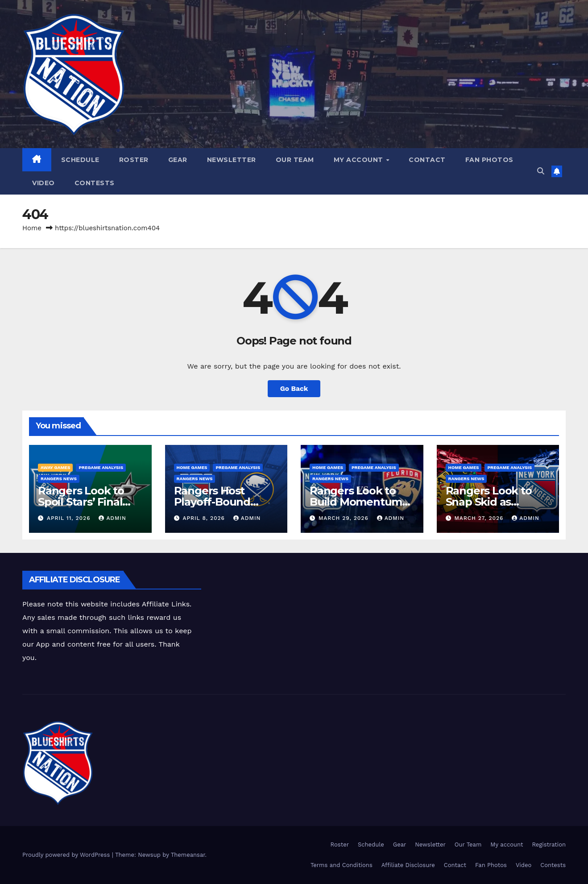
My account (360, 160)
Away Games (55, 467)
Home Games (192, 467)
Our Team (295, 160)
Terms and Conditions (342, 865)
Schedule (80, 160)
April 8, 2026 (205, 518)
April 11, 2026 (70, 518)
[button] (541, 171)
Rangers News (59, 479)
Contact (427, 160)
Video (43, 183)
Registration (549, 845)
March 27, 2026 (480, 518)
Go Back (294, 388)
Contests (95, 183)
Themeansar (188, 855)
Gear (178, 160)
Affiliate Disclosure (408, 865)
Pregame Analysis (101, 467)
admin (112, 518)
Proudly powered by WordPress (67, 855)
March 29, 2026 (345, 518)
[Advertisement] (364, 591)
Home (32, 228)
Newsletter (232, 160)
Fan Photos (489, 160)
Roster (134, 160)
